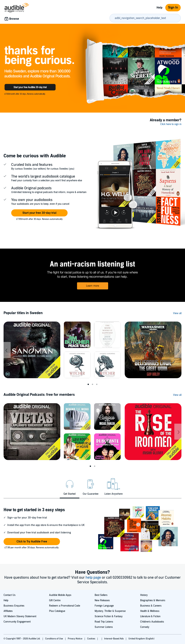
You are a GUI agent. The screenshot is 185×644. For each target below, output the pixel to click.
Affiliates (8, 611)
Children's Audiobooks (152, 622)
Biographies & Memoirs (153, 600)
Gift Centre (55, 600)
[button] (39, 213)
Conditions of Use (54, 639)
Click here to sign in (171, 124)
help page (94, 578)
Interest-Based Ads (114, 639)
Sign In (173, 8)
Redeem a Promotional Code (65, 606)
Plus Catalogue (57, 611)
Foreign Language (104, 606)
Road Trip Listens (104, 622)
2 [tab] (92, 384)
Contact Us (10, 595)
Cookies (91, 639)
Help (159, 8)
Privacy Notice (75, 639)
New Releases (102, 600)
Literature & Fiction (150, 616)
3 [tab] (97, 384)
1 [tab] (88, 384)
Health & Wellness (150, 611)
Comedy (145, 627)
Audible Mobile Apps (60, 595)
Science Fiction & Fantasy (109, 616)
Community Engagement (17, 622)
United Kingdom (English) (141, 639)
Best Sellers (101, 595)
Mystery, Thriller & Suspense (110, 611)
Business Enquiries (14, 606)
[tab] (70, 486)
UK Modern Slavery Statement (20, 616)
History (144, 595)
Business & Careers (151, 606)
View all (177, 313)
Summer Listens (104, 627)
